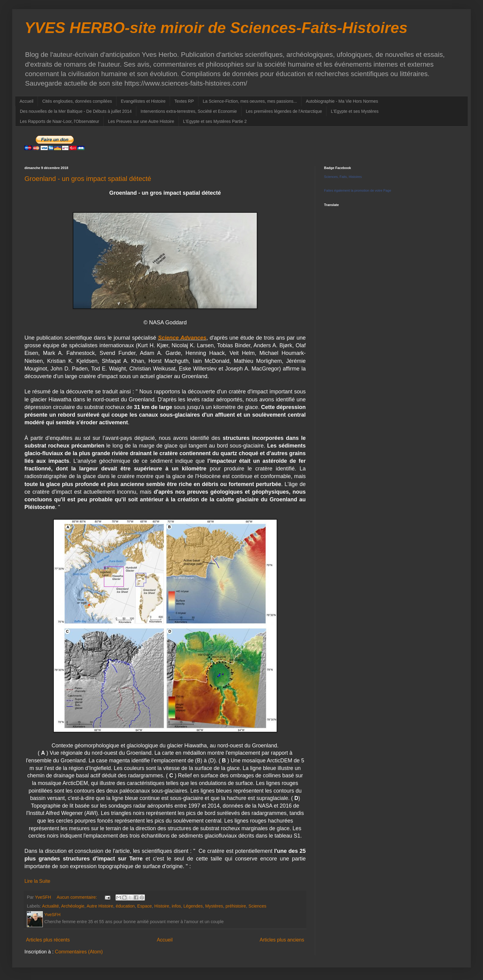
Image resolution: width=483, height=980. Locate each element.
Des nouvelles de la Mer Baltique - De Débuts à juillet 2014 (76, 111)
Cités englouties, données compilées (77, 101)
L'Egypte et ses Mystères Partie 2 (215, 121)
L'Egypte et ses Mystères (355, 111)
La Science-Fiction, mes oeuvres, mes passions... (250, 101)
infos (176, 906)
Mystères (214, 906)
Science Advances (182, 338)
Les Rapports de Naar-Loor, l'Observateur (59, 121)
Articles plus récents (48, 940)
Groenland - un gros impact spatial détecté (88, 179)
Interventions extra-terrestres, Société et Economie (189, 111)
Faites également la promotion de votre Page (358, 190)
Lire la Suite (37, 881)
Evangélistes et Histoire (143, 101)
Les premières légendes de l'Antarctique (284, 111)
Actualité (51, 906)
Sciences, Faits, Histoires (343, 177)
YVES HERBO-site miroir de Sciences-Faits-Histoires (216, 28)
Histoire (162, 906)
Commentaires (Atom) (79, 952)
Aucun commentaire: (77, 897)
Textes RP (184, 101)
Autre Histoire (100, 906)
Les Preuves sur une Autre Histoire (141, 121)
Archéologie (73, 906)
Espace (145, 906)
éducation (125, 906)
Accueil (26, 101)
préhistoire (236, 906)
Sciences (257, 906)
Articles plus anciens (282, 940)
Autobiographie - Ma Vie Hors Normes (342, 101)
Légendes (193, 906)
